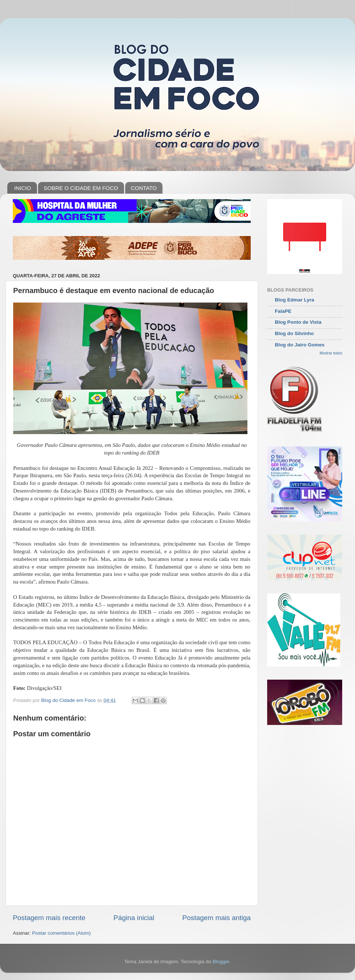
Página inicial (134, 918)
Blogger (221, 962)
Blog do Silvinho (294, 333)
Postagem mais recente (49, 918)
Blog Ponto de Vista (298, 322)
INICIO (23, 188)
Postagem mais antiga (216, 918)
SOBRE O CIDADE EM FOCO (81, 188)
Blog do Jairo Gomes (300, 345)
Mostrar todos (331, 353)
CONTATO (144, 188)
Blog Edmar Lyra (295, 300)
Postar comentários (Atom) (62, 933)
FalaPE (283, 311)
